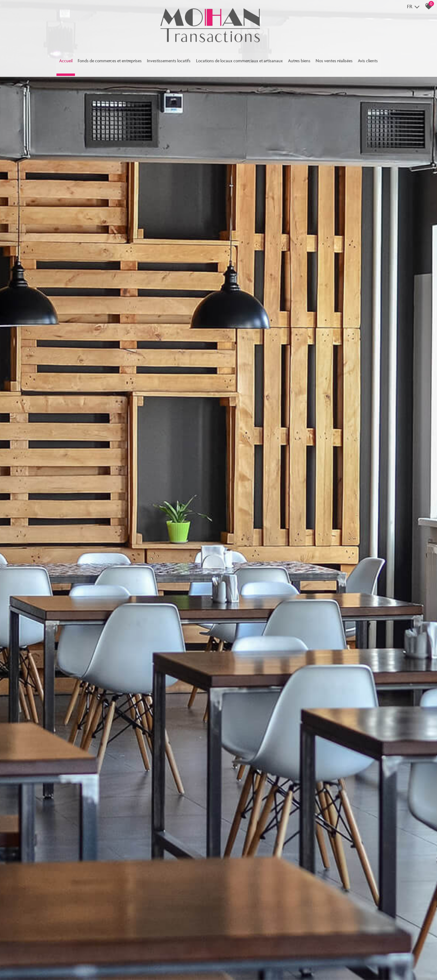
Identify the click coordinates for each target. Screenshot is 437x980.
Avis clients (390, 63)
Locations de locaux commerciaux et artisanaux (242, 63)
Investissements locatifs (161, 63)
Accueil (44, 63)
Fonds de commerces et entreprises (94, 63)
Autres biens (311, 63)
